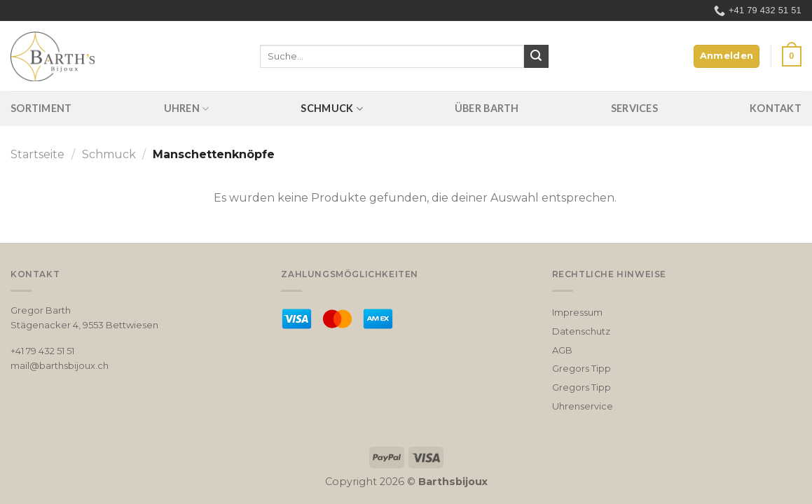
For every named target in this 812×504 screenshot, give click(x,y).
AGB (562, 350)
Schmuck (332, 109)
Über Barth (487, 108)
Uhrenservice (583, 406)
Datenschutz (581, 331)
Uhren (187, 109)
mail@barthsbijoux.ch (60, 365)
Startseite (37, 154)
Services (634, 108)
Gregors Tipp (582, 368)
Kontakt (776, 108)
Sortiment (41, 108)
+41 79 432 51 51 (42, 351)
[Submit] (536, 57)
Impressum (577, 312)
